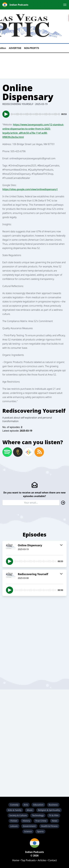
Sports (40, 831)
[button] (65, 5)
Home (16, 860)
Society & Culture (18, 815)
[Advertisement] (34, 633)
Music (30, 810)
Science (28, 831)
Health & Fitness (49, 826)
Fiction (14, 821)
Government (29, 826)
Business (53, 805)
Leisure (14, 826)
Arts (26, 805)
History (26, 821)
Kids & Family (15, 810)
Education (38, 805)
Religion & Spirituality (49, 810)
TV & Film (54, 815)
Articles (42, 860)
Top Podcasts (28, 860)
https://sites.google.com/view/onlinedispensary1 (30, 189)
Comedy (14, 805)
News (55, 821)
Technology (38, 815)
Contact (53, 860)
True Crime (41, 821)
